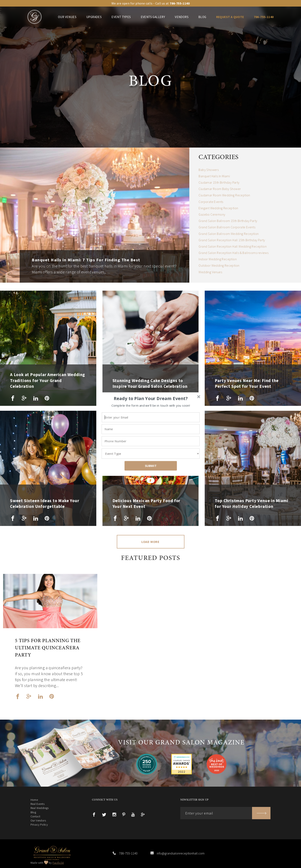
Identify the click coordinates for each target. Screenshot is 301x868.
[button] (151, 398)
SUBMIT (151, 466)
